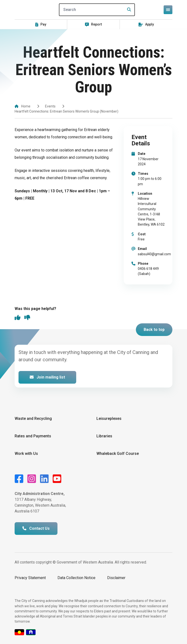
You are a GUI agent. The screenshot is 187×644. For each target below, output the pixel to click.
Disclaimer (116, 578)
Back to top (154, 330)
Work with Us (26, 454)
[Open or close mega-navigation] (168, 10)
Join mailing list (47, 377)
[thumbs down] (27, 318)
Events (50, 106)
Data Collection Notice (76, 578)
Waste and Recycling (33, 419)
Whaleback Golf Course (118, 454)
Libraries (104, 436)
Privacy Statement (30, 578)
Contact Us (36, 528)
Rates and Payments (33, 436)
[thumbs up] (18, 318)
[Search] (97, 10)
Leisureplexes (109, 419)
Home (26, 106)
